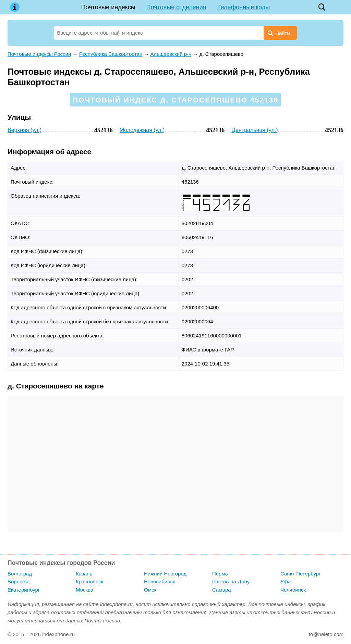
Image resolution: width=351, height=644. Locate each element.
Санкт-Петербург (301, 574)
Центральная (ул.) (255, 130)
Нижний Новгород (165, 574)
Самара (222, 590)
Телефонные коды (244, 7)
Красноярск (89, 581)
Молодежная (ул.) (142, 130)
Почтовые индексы (108, 7)
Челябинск (293, 590)
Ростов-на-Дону (231, 581)
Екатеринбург (24, 590)
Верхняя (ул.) (25, 130)
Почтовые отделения (176, 7)
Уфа (286, 581)
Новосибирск (160, 581)
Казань (84, 574)
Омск (150, 590)
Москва (84, 590)
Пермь (220, 574)
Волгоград (20, 574)
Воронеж (18, 581)
